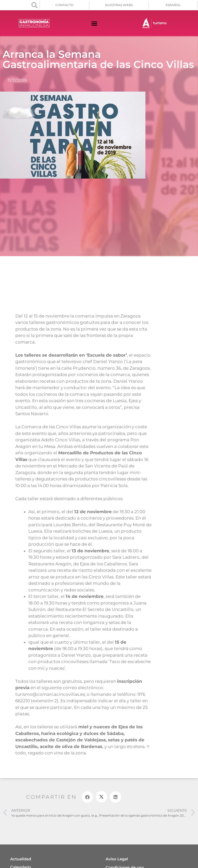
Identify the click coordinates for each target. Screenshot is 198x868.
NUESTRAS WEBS (119, 5)
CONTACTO (64, 5)
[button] (34, 5)
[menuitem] (173, 5)
